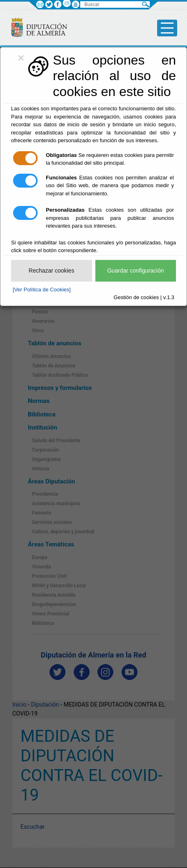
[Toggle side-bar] (167, 28)
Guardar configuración (136, 271)
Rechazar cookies (51, 271)
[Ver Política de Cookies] (42, 290)
